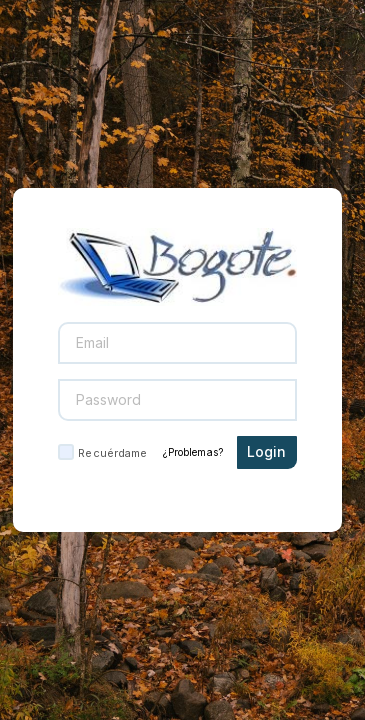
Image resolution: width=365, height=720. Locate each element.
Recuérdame (112, 453)
